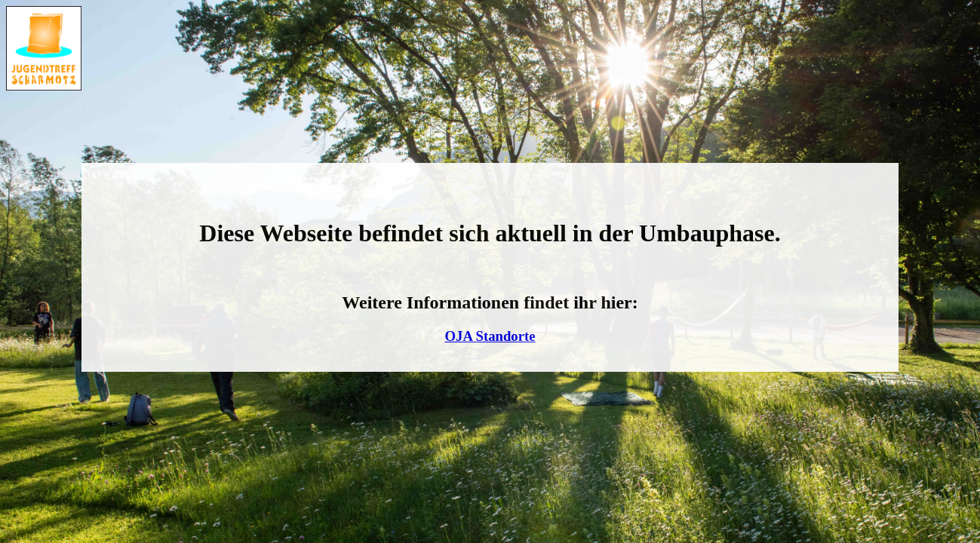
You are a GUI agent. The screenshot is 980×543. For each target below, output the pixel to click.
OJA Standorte (490, 336)
